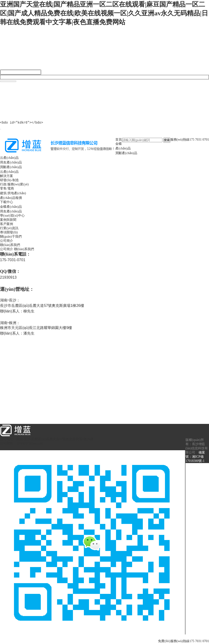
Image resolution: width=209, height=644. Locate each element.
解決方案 (7, 177)
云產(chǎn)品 (9, 158)
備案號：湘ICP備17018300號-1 (195, 457)
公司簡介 (7, 241)
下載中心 (7, 203)
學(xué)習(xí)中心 (12, 216)
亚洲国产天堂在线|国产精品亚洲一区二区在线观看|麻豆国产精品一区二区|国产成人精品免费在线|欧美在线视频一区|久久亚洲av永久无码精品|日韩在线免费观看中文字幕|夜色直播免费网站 (104, 13)
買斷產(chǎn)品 (126, 154)
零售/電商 (7, 189)
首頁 (119, 140)
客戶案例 (7, 225)
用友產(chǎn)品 (11, 163)
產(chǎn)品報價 (11, 199)
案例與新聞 (8, 220)
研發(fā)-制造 (9, 181)
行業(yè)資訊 (9, 229)
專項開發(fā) (9, 233)
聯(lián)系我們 (10, 246)
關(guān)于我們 (11, 237)
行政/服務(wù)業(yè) (14, 185)
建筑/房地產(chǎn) (13, 194)
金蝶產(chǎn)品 (11, 207)
